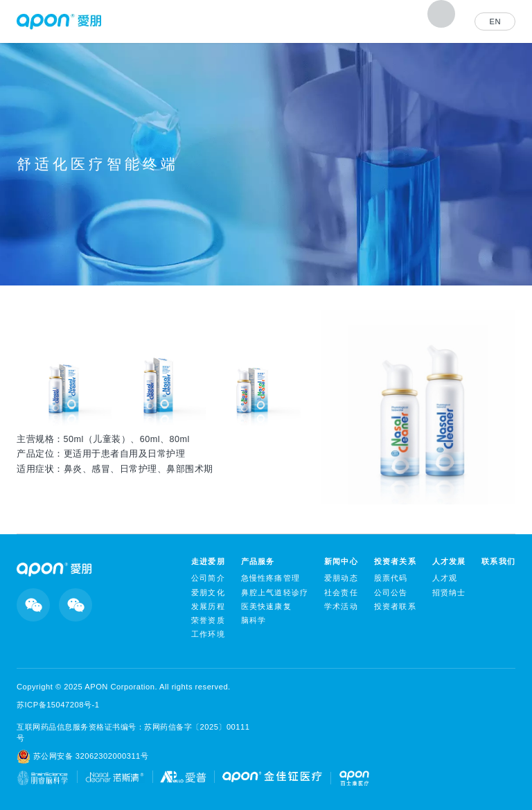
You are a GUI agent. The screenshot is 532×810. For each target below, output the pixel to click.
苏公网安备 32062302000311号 (82, 757)
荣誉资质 (208, 620)
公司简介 (208, 578)
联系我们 (498, 561)
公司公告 (391, 592)
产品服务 (258, 561)
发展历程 (208, 606)
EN (495, 21)
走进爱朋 (208, 561)
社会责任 (341, 592)
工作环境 (208, 634)
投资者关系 (395, 561)
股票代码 (391, 578)
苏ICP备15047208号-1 (58, 705)
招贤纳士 (449, 592)
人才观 (445, 578)
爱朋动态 (341, 578)
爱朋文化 (208, 592)
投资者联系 (395, 606)
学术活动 (341, 606)
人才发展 (449, 561)
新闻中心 (341, 561)
